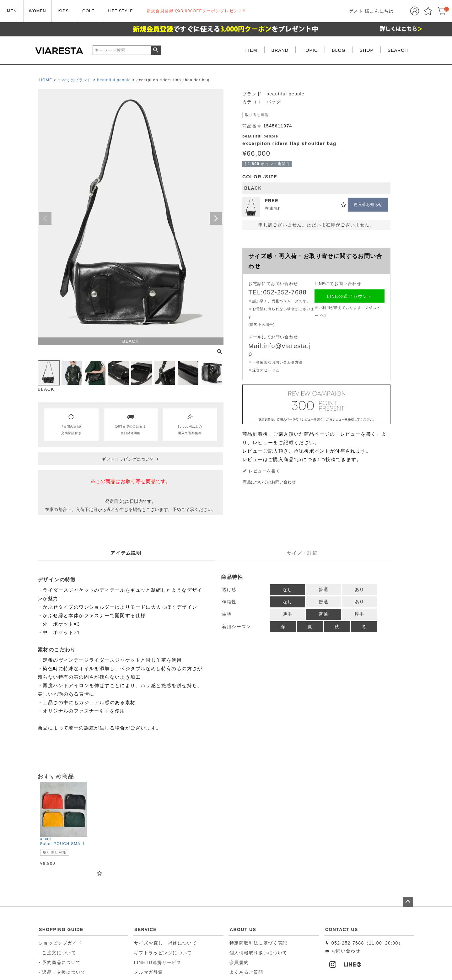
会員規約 (239, 962)
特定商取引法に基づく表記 (258, 943)
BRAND (280, 50)
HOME (46, 80)
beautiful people (114, 80)
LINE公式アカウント (350, 296)
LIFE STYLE (121, 11)
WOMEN (38, 11)
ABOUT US (243, 929)
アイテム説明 (126, 553)
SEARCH (398, 50)
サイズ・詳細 (302, 553)
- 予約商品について (60, 962)
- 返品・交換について (62, 972)
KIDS (64, 11)
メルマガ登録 (148, 972)
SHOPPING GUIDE (61, 929)
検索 (156, 50)
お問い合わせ (343, 951)
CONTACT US (342, 929)
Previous (45, 218)
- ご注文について (57, 953)
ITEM (251, 50)
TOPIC (310, 50)
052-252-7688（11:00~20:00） (364, 943)
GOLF (88, 11)
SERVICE (145, 929)
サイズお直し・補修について (165, 943)
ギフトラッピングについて (163, 953)
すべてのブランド (75, 80)
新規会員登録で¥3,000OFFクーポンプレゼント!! (196, 11)
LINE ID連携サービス (158, 962)
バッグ (274, 102)
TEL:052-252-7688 (277, 292)
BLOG (339, 50)
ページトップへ (408, 902)
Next (216, 218)
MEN (12, 11)
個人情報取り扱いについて (258, 953)
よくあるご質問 (246, 972)
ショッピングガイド (60, 943)
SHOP (367, 50)
